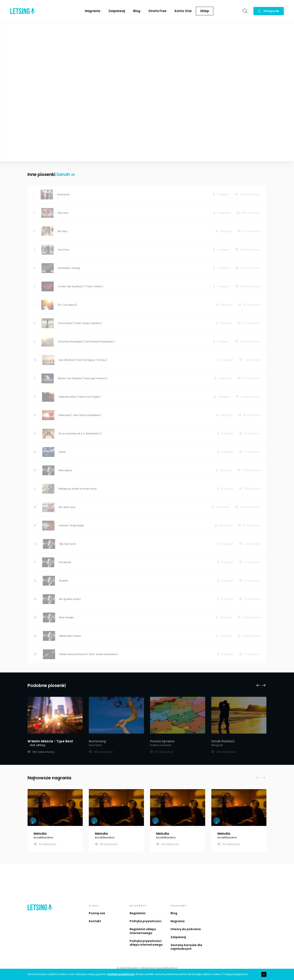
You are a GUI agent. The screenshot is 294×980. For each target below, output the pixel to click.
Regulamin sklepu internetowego (143, 931)
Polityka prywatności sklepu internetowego (146, 943)
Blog (137, 11)
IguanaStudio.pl (167, 968)
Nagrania (93, 11)
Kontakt (95, 921)
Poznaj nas (97, 913)
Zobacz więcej (75, 134)
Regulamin (138, 913)
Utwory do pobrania (186, 929)
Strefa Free (157, 11)
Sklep (205, 11)
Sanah (157, 55)
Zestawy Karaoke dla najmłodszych (186, 947)
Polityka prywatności (146, 921)
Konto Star (183, 11)
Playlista (281, 29)
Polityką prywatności (121, 974)
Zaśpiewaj (117, 11)
